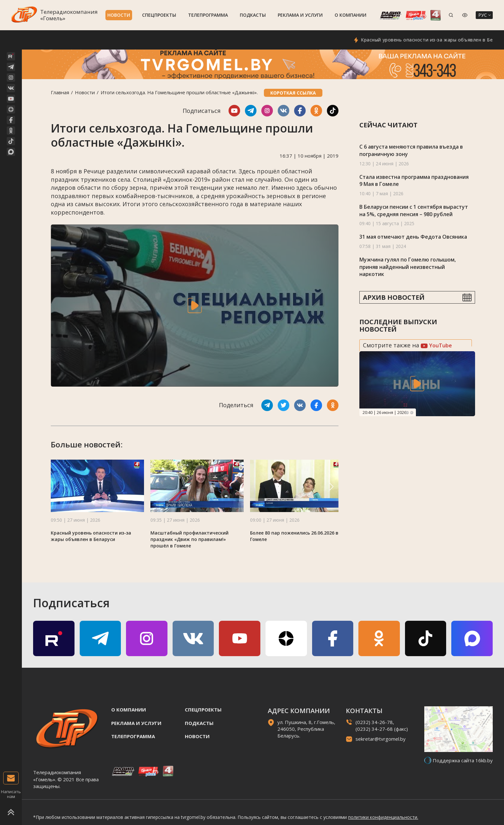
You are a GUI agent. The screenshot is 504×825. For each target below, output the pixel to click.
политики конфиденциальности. (383, 817)
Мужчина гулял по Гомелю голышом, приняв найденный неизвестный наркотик (408, 267)
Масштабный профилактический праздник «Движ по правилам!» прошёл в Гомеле (189, 539)
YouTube (436, 345)
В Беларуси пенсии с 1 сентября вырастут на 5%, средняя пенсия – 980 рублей (414, 211)
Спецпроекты (159, 15)
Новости (119, 15)
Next (412, 413)
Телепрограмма (208, 15)
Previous (407, 413)
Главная (60, 92)
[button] (331, 487)
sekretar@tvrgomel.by (381, 739)
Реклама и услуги (300, 15)
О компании (351, 15)
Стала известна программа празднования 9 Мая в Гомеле (414, 181)
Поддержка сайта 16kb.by (463, 760)
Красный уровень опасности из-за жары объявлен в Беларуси (91, 536)
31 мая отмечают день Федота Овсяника (413, 237)
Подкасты (253, 15)
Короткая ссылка (293, 93)
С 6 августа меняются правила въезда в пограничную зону (411, 150)
